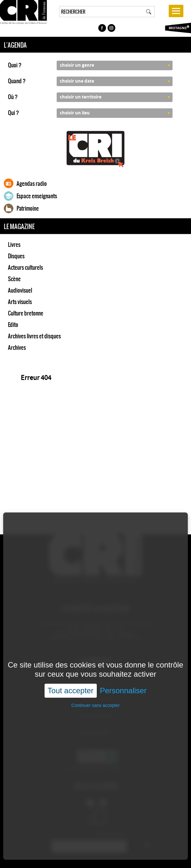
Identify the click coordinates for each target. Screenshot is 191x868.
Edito (13, 325)
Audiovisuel (20, 290)
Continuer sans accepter (95, 681)
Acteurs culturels (25, 268)
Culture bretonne (26, 313)
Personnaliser (123, 666)
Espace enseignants (37, 196)
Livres (14, 245)
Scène (14, 279)
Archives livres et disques (34, 336)
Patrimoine (28, 208)
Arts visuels (20, 302)
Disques (16, 256)
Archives (17, 348)
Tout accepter (71, 666)
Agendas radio (32, 184)
